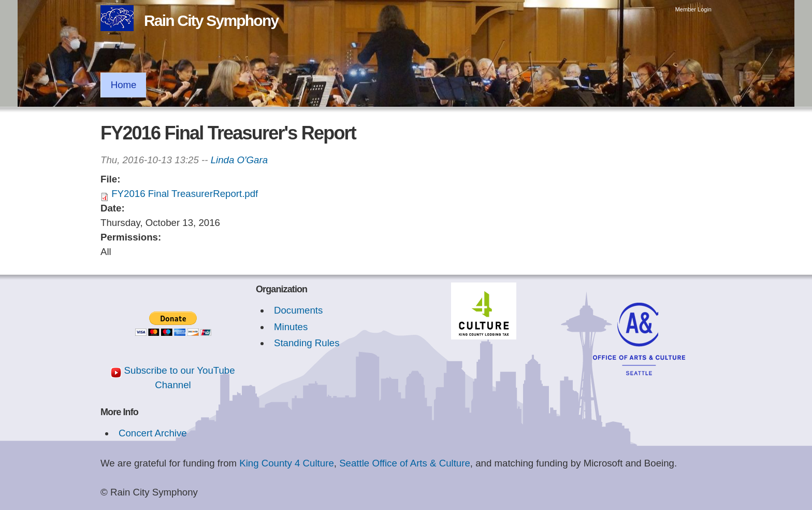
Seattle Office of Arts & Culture (405, 463)
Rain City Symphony (211, 20)
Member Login (693, 9)
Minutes (291, 327)
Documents (298, 310)
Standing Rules (307, 343)
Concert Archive (153, 433)
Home (124, 85)
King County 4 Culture (287, 463)
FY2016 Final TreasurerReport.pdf (185, 194)
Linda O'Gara (239, 160)
